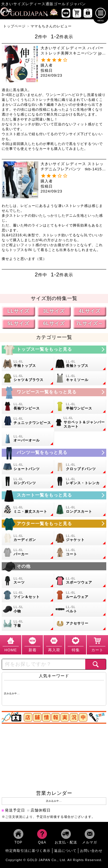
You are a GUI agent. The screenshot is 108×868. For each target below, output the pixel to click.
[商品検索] (96, 664)
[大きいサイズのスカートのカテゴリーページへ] (54, 495)
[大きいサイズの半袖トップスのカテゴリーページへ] (28, 364)
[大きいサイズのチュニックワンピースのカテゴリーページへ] (28, 421)
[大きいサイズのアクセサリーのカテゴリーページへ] (80, 624)
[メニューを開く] (101, 13)
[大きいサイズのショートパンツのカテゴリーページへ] (28, 467)
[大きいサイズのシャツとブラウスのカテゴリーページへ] (28, 378)
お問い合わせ (91, 851)
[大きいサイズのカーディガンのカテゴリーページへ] (28, 538)
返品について (65, 851)
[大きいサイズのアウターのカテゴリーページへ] (54, 524)
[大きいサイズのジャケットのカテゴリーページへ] (80, 538)
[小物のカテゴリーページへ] (28, 610)
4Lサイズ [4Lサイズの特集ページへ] (90, 311)
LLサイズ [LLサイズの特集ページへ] (18, 311)
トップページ (14, 26)
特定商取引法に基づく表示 (28, 851)
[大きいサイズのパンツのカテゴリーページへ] (54, 453)
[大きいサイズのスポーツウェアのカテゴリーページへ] (80, 581)
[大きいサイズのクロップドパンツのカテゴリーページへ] (80, 467)
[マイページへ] (88, 13)
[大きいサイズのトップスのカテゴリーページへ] (54, 350)
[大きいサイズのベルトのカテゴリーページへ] (80, 610)
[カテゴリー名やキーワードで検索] (44, 664)
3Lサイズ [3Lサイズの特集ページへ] (54, 311)
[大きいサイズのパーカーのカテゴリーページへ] (28, 553)
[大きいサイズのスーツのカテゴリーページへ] (28, 581)
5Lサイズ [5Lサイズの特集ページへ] (18, 323)
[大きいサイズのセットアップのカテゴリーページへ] (28, 595)
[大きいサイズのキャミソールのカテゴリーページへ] (80, 378)
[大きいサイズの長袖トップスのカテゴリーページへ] (80, 364)
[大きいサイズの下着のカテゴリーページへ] (28, 624)
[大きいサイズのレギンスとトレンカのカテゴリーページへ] (80, 482)
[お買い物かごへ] (77, 13)
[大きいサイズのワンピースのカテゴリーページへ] (54, 392)
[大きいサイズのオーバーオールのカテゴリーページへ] (28, 439)
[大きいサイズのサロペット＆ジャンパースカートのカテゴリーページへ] (80, 423)
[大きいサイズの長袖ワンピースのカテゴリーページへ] (28, 407)
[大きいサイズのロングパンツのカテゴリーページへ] (28, 482)
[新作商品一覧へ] (66, 13)
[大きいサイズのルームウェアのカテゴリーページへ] (80, 595)
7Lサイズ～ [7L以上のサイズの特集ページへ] (90, 323)
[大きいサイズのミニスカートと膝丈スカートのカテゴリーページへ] (28, 510)
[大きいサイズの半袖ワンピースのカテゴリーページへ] (80, 407)
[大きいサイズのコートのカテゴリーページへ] (80, 553)
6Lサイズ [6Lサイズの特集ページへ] (54, 323)
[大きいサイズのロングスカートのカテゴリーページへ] (80, 510)
